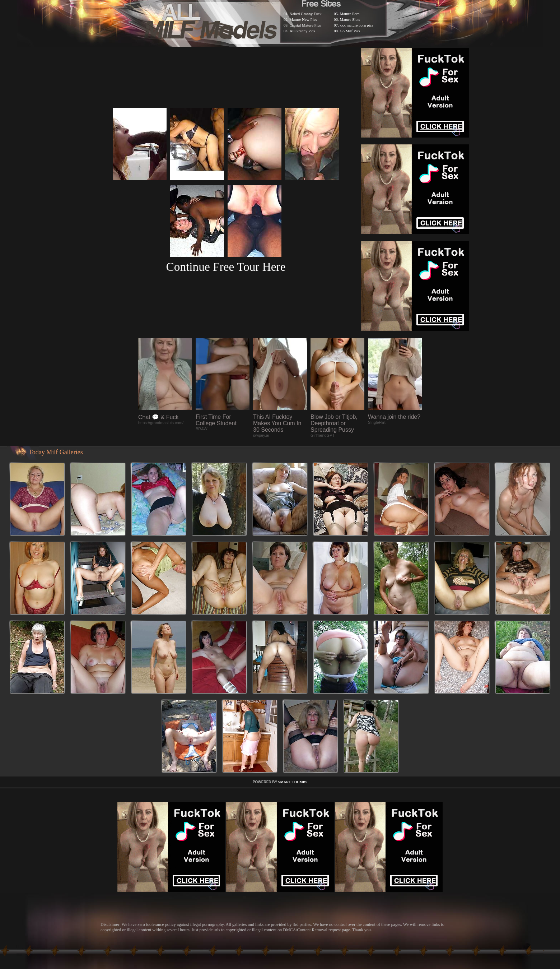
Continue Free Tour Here (226, 267)
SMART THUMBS (293, 782)
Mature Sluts (350, 19)
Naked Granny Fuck (306, 14)
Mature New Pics (303, 19)
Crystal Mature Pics (305, 25)
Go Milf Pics (350, 31)
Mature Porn (350, 14)
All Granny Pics (302, 31)
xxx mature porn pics (357, 25)
